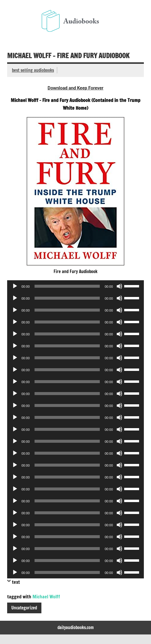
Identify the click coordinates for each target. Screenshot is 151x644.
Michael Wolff (46, 597)
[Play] (15, 286)
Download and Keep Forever (75, 88)
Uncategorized (24, 608)
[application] (75, 286)
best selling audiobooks (33, 70)
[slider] (67, 286)
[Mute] (119, 286)
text (16, 582)
